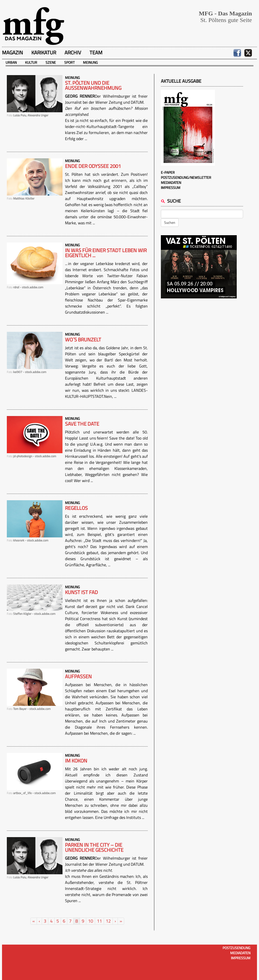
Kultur (31, 62)
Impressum (171, 188)
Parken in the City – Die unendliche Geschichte (94, 847)
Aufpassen (78, 677)
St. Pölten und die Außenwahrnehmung (93, 85)
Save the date (82, 424)
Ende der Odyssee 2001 (93, 166)
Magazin (13, 52)
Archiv (73, 52)
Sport (69, 62)
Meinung (90, 62)
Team (96, 52)
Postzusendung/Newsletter (186, 177)
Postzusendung (236, 948)
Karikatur (44, 52)
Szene (51, 62)
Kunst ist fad (81, 592)
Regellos (76, 508)
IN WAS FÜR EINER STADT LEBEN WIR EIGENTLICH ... (106, 253)
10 (91, 921)
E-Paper (168, 172)
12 (108, 921)
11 (99, 921)
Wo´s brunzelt (83, 340)
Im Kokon (76, 761)
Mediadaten (171, 182)
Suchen (170, 222)
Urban (11, 62)
